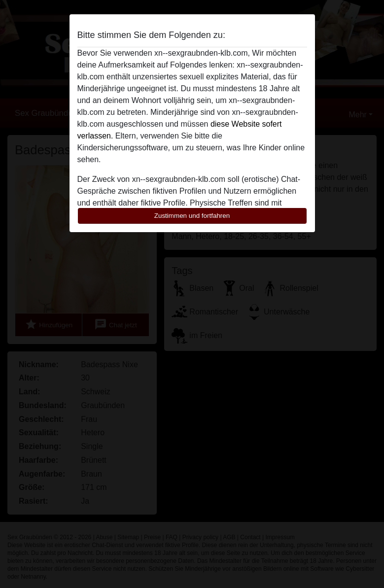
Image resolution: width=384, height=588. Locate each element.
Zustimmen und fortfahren (192, 216)
